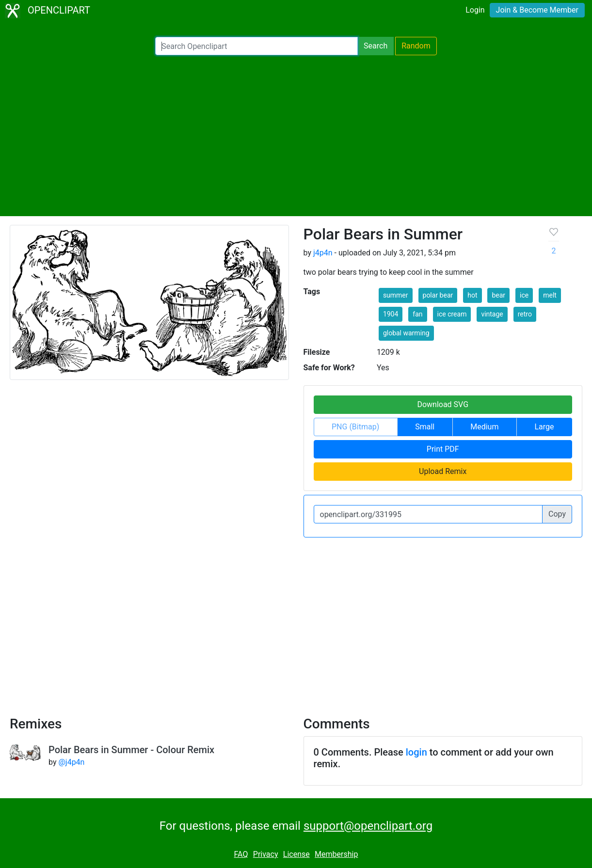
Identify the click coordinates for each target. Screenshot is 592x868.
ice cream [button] (452, 314)
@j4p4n (71, 762)
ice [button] (524, 295)
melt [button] (550, 295)
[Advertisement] (296, 136)
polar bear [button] (438, 295)
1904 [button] (391, 314)
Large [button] (544, 427)
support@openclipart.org (368, 826)
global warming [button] (406, 333)
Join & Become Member (537, 10)
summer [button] (396, 295)
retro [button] (525, 314)
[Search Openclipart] (256, 46)
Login (475, 10)
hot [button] (472, 295)
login (416, 752)
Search (376, 46)
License (296, 854)
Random (416, 46)
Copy (557, 514)
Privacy (266, 854)
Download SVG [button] (443, 404)
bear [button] (498, 295)
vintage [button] (492, 314)
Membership (336, 854)
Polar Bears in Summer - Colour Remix (131, 750)
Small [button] (425, 427)
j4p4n (323, 253)
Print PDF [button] (443, 449)
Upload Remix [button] (443, 471)
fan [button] (417, 314)
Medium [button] (484, 427)
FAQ (241, 854)
